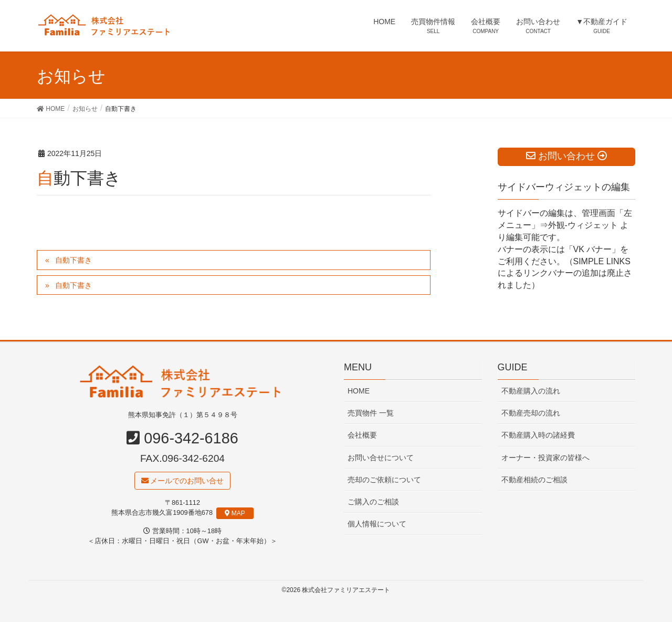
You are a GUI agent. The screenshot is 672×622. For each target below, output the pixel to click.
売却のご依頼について (384, 480)
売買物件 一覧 (371, 413)
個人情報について (377, 524)
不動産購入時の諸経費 (538, 436)
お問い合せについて (381, 458)
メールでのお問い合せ (183, 481)
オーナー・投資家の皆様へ (545, 458)
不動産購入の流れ (531, 391)
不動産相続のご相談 (534, 480)
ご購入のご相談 (373, 502)
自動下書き (73, 260)
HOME (359, 391)
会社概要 (362, 436)
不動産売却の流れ (531, 413)
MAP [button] (235, 514)
